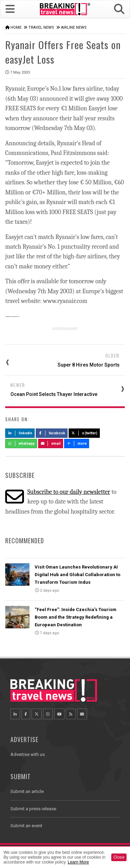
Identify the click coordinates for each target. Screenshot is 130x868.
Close (119, 857)
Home (16, 27)
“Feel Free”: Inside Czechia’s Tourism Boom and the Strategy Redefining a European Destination (76, 617)
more (77, 444)
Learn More (78, 862)
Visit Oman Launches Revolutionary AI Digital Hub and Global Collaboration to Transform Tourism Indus (77, 575)
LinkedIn (20, 433)
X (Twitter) (84, 433)
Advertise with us (28, 754)
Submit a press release (33, 809)
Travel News (41, 27)
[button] (119, 9)
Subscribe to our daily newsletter (69, 492)
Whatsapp (21, 444)
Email (51, 444)
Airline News (74, 27)
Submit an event (26, 826)
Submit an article (27, 791)
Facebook (52, 433)
